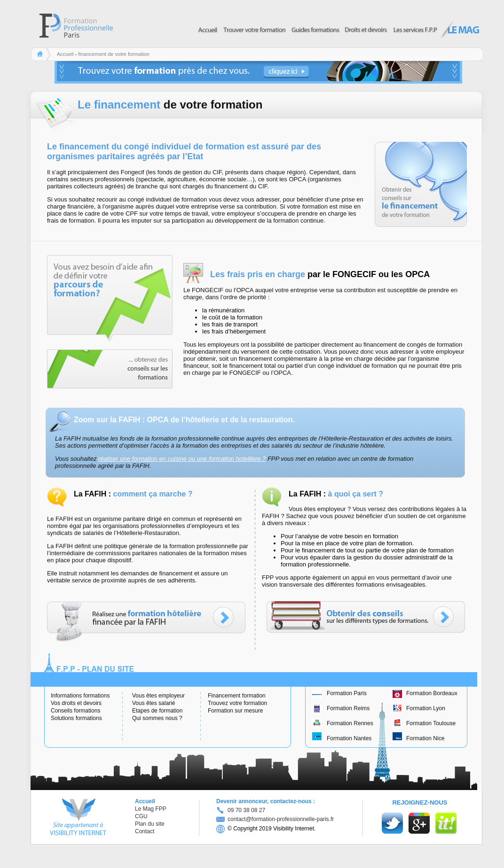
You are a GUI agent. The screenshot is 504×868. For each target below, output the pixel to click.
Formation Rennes (350, 723)
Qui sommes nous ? (157, 718)
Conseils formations (75, 711)
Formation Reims (348, 708)
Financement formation (237, 696)
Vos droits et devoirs (76, 703)
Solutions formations (76, 718)
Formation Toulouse (431, 723)
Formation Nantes (349, 738)
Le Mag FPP (151, 809)
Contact (145, 831)
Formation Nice (425, 738)
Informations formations (80, 696)
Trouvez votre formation (237, 703)
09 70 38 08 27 (246, 810)
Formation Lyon (426, 708)
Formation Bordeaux (432, 693)
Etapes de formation (157, 711)
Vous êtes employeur (158, 696)
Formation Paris (347, 693)
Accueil (65, 54)
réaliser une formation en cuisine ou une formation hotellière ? (182, 459)
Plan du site (150, 824)
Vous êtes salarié (154, 703)
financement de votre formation (114, 54)
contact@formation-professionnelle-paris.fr (275, 819)
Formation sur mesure (235, 711)
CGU (141, 816)
